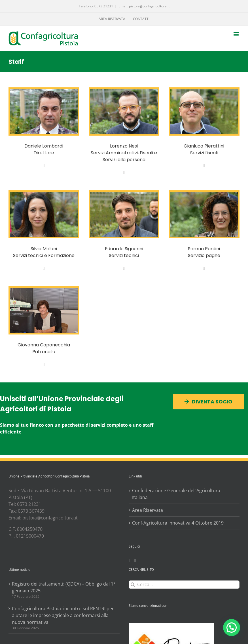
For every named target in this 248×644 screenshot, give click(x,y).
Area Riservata (148, 510)
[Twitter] (135, 561)
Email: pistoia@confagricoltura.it (144, 6)
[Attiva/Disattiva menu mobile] (237, 34)
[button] (232, 628)
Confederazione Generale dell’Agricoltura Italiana (176, 494)
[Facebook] (130, 561)
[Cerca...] (184, 585)
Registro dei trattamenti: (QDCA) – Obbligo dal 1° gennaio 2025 (64, 587)
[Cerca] (133, 585)
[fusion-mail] (44, 166)
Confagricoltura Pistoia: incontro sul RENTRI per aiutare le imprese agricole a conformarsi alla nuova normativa (63, 615)
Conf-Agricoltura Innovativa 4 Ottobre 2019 (178, 523)
